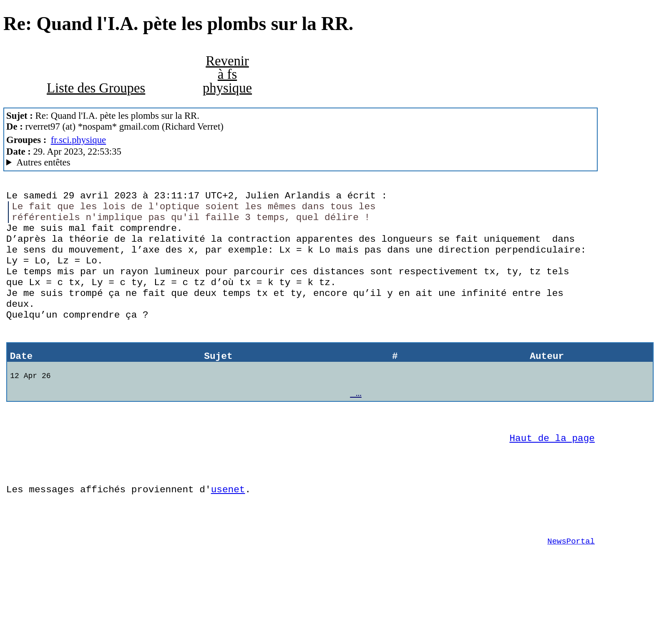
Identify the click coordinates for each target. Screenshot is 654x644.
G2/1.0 (301, 163)
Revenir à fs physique (227, 74)
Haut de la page (552, 477)
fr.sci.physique (79, 140)
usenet (228, 535)
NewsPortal (571, 593)
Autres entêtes (43, 162)
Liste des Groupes (96, 88)
